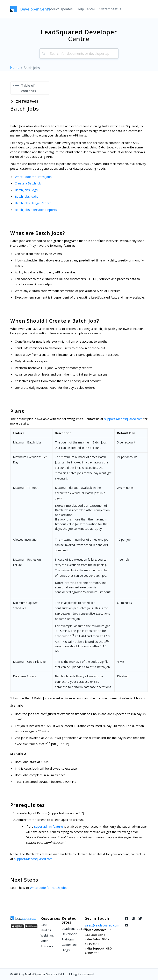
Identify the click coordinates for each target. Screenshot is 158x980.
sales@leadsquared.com (102, 925)
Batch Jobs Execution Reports (36, 210)
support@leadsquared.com (123, 419)
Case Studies (46, 927)
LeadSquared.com (71, 929)
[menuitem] (60, 9)
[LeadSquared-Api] (31, 9)
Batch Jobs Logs (26, 190)
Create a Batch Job (28, 183)
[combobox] (79, 54)
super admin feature (49, 826)
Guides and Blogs (70, 947)
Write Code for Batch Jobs (33, 177)
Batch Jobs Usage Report (33, 203)
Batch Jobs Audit (26, 196)
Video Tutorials (47, 943)
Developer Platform (69, 937)
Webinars (47, 935)
